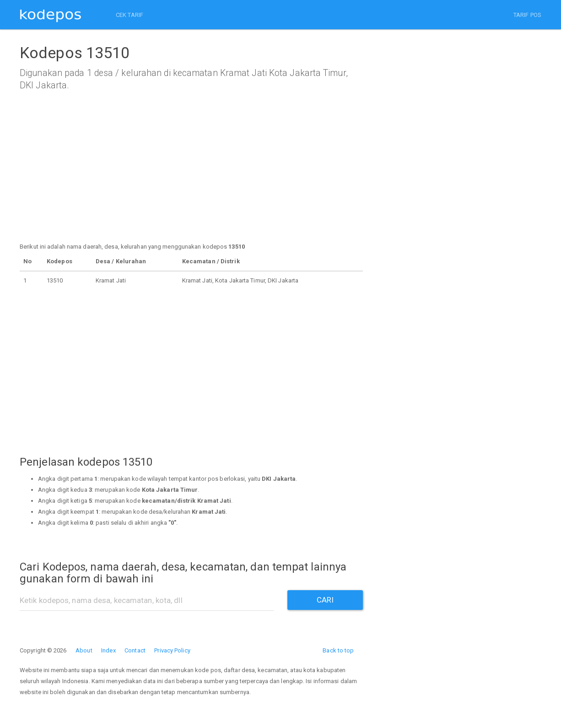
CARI (325, 600)
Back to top (338, 650)
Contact (135, 650)
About (84, 650)
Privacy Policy (172, 650)
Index (108, 650)
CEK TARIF (129, 15)
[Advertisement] (191, 177)
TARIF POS (527, 15)
